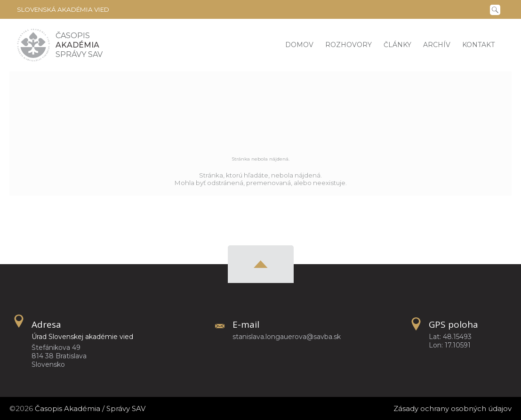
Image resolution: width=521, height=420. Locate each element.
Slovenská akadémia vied (63, 9)
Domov (299, 45)
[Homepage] (33, 45)
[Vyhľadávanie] (497, 9)
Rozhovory (349, 45)
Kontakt (478, 45)
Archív (437, 45)
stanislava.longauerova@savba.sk (287, 337)
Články (397, 45)
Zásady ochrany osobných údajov (453, 408)
